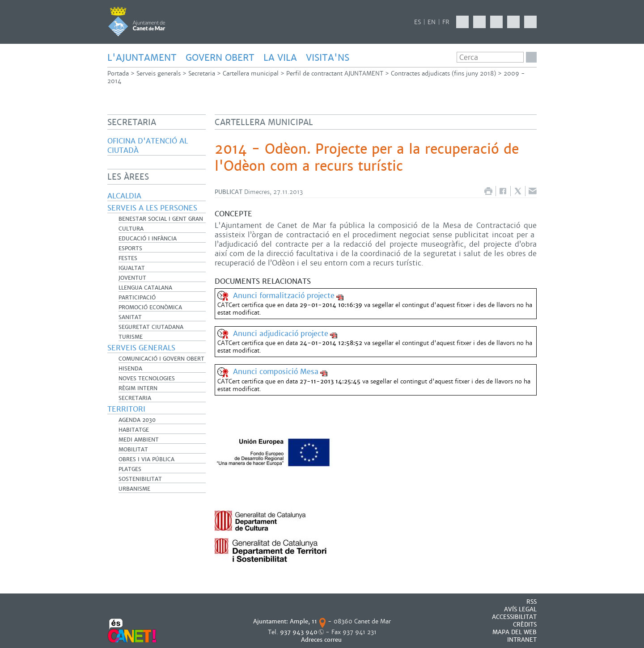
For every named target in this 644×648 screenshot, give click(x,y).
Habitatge (134, 430)
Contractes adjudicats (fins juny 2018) (443, 74)
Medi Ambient (139, 440)
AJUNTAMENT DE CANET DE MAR (137, 21)
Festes (128, 258)
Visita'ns (328, 58)
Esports (130, 248)
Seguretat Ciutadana (151, 327)
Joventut (132, 278)
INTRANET (522, 640)
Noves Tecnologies (147, 379)
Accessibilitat (514, 617)
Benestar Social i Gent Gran (161, 219)
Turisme (131, 337)
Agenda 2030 (137, 420)
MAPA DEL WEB (515, 632)
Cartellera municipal (251, 74)
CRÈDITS (525, 625)
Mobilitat (133, 450)
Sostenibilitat (140, 479)
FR (446, 22)
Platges (130, 469)
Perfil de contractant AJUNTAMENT (335, 74)
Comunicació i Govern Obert (161, 359)
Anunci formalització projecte (284, 296)
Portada (118, 74)
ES (417, 22)
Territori (126, 409)
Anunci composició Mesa (276, 372)
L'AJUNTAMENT (142, 58)
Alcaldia (124, 196)
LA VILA (280, 58)
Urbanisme (134, 489)
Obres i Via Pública (146, 459)
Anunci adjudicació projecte (281, 334)
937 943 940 (299, 632)
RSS (532, 602)
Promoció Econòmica (150, 307)
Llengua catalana (145, 288)
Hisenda (130, 369)
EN (432, 22)
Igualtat (132, 268)
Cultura (131, 229)
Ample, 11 (303, 621)
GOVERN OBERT (220, 58)
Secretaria (202, 74)
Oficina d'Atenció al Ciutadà (148, 146)
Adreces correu (322, 640)
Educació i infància (148, 239)
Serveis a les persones (152, 208)
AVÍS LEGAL (520, 609)
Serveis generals (159, 74)
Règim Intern (138, 388)
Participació (137, 298)
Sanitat (130, 317)
